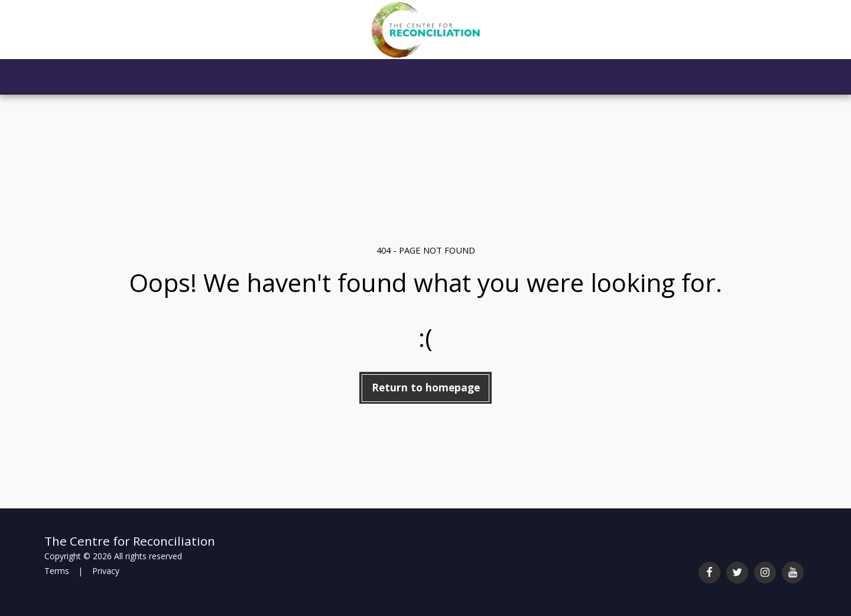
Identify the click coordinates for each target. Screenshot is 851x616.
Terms (57, 571)
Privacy (106, 571)
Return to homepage (426, 387)
